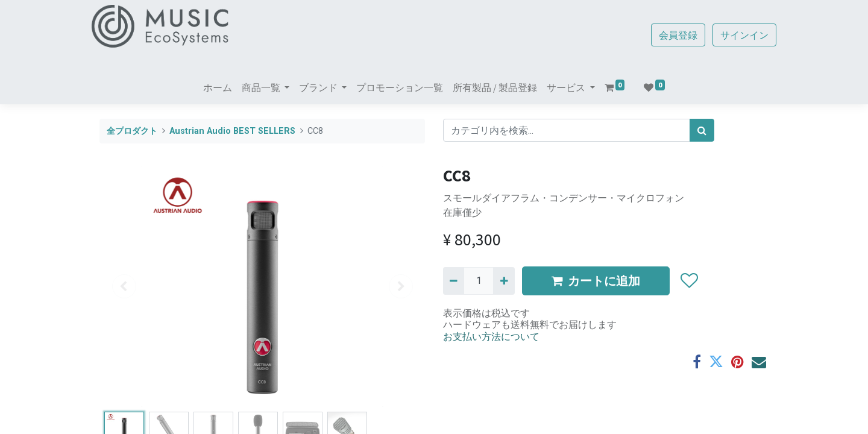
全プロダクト (132, 131)
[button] (689, 281)
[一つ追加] (504, 281)
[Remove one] (454, 281)
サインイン (737, 35)
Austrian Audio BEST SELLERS (232, 131)
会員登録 (670, 35)
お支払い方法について (491, 336)
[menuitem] (218, 87)
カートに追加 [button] (596, 281)
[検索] (702, 130)
